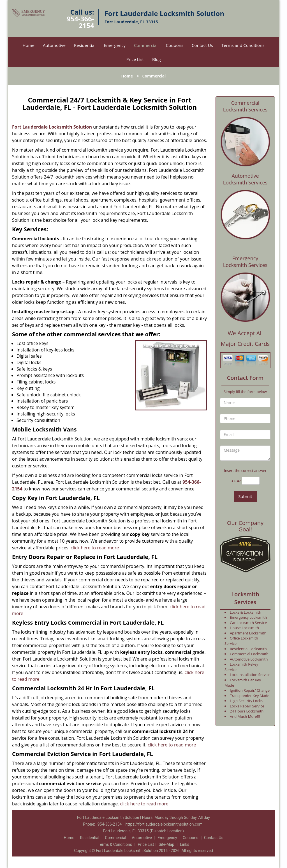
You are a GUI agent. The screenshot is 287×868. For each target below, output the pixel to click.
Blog (157, 59)
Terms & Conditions (115, 844)
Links (185, 844)
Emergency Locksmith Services (245, 262)
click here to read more (95, 548)
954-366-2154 (80, 22)
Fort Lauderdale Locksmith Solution (52, 127)
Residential (85, 45)
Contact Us (202, 45)
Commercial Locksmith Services (245, 106)
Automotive (54, 45)
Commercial (146, 45)
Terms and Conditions (243, 45)
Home (29, 45)
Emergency (115, 45)
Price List (135, 59)
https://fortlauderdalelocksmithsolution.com (164, 824)
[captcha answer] (251, 481)
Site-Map (166, 844)
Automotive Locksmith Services (245, 179)
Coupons (175, 45)
